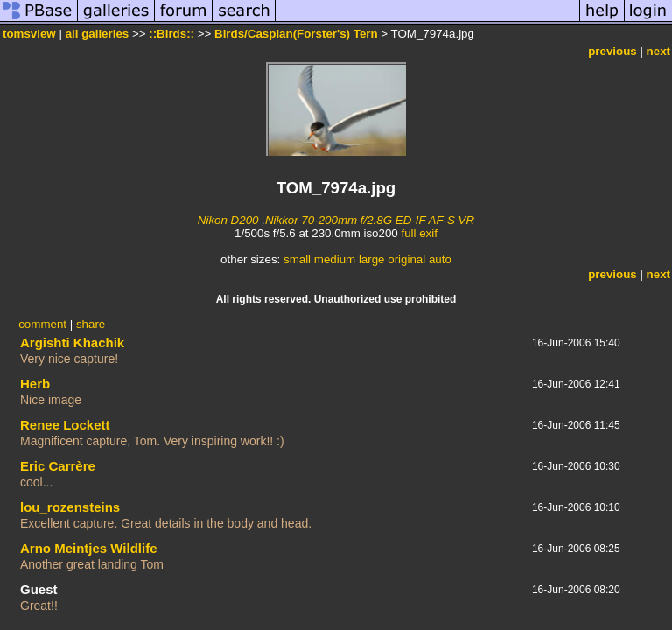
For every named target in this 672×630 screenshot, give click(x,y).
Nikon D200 (228, 220)
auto (440, 259)
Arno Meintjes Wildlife (89, 548)
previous (612, 51)
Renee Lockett (65, 425)
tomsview (29, 34)
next (658, 51)
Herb (35, 384)
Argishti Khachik (72, 343)
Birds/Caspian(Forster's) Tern (296, 34)
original (406, 259)
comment (42, 324)
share (91, 324)
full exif (419, 233)
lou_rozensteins (70, 507)
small (297, 259)
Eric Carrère (58, 466)
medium (335, 259)
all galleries (98, 34)
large (372, 259)
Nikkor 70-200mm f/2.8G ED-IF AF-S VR (370, 220)
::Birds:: (171, 34)
